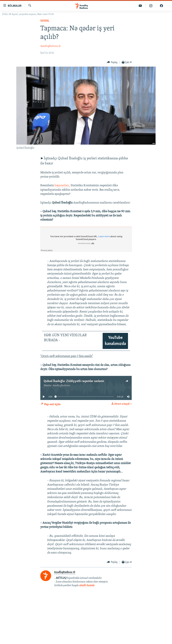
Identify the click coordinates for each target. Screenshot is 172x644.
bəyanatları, (62, 186)
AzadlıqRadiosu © (50, 46)
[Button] (112, 62)
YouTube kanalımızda (115, 341)
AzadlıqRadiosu (61, 386)
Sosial (45, 21)
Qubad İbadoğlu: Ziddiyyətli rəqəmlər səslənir (74, 381)
